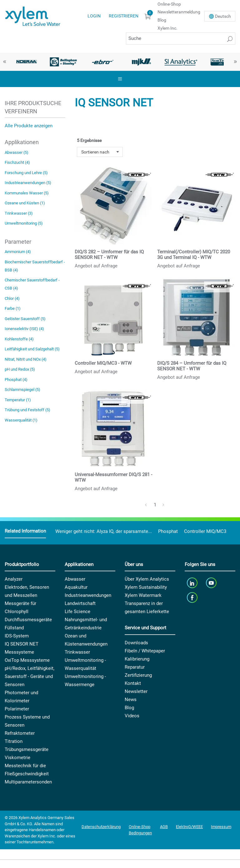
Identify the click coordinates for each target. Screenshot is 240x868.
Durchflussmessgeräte (28, 620)
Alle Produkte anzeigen (29, 126)
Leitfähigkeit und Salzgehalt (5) (32, 349)
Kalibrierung (137, 659)
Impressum (221, 827)
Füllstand (14, 628)
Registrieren (124, 16)
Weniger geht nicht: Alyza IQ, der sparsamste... (104, 531)
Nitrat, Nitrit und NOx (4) (26, 359)
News (131, 700)
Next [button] (235, 62)
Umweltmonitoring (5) (24, 223)
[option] (24, 62)
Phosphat (168, 531)
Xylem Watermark (143, 595)
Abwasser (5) (17, 152)
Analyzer (14, 579)
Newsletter (136, 691)
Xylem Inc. (167, 28)
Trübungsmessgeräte (27, 749)
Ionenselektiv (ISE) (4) (24, 329)
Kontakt (133, 683)
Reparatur (135, 667)
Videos (132, 716)
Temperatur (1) (18, 400)
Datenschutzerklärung (101, 827)
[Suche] (181, 39)
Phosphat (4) (16, 380)
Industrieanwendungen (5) (28, 183)
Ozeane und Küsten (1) (25, 203)
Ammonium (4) (18, 252)
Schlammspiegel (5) (22, 390)
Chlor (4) (12, 298)
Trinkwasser (77, 652)
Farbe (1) (13, 308)
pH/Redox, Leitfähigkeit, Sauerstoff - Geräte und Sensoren (30, 676)
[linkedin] (193, 583)
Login (94, 16)
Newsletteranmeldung (179, 12)
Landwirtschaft (80, 603)
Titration (14, 741)
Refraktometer (20, 733)
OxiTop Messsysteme (27, 660)
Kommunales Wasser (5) (27, 193)
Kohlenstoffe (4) (19, 339)
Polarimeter (17, 709)
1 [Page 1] (155, 505)
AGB (164, 827)
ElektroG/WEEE (189, 827)
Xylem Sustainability (146, 587)
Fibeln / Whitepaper (145, 651)
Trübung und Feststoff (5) (27, 410)
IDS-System (17, 636)
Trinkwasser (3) (19, 213)
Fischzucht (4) (17, 162)
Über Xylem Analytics (147, 579)
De (223, 16)
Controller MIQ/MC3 (205, 531)
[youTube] (212, 583)
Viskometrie (17, 758)
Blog (162, 20)
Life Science (77, 612)
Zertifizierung (138, 675)
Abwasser (75, 579)
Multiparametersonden (28, 782)
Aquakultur (76, 587)
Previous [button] (5, 62)
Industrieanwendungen (88, 595)
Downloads (136, 643)
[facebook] (193, 597)
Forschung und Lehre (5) (26, 173)
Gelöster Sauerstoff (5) (25, 319)
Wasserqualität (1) (21, 420)
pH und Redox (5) (20, 369)
